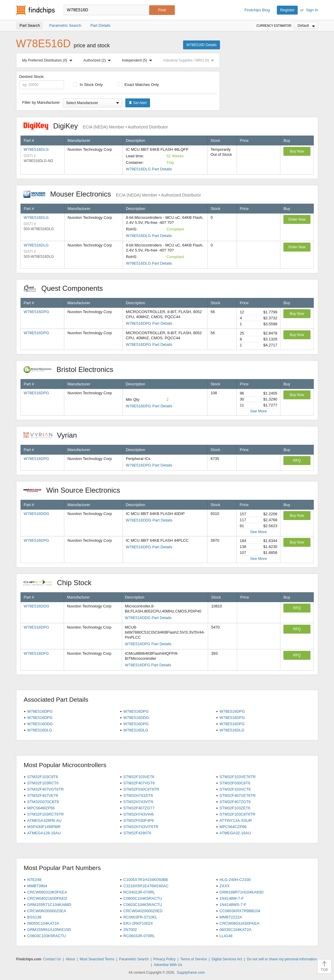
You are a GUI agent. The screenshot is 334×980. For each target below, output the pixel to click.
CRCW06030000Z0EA (47, 911)
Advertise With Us (168, 965)
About (70, 959)
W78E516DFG (36, 653)
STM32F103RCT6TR (45, 814)
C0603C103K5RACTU (46, 936)
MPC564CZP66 (233, 827)
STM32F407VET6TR (237, 796)
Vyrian (53, 435)
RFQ (297, 461)
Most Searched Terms (97, 959)
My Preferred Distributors (49, 60)
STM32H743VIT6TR (141, 827)
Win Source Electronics (75, 490)
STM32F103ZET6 (235, 808)
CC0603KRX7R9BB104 (240, 911)
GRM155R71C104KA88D (49, 905)
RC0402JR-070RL (139, 892)
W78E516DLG (36, 149)
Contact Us (52, 959)
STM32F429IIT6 (137, 833)
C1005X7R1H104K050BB (146, 880)
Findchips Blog (257, 10)
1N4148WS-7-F (233, 905)
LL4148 (226, 936)
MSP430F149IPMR (44, 827)
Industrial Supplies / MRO (190, 60)
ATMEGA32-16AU (235, 833)
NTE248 (34, 880)
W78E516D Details (201, 45)
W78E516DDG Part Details (149, 520)
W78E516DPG (36, 312)
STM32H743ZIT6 (138, 796)
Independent (138, 60)
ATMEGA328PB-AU (44, 820)
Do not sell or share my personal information (282, 959)
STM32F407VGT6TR (45, 789)
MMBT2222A (231, 917)
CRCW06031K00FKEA (239, 923)
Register (287, 10)
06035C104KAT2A (235, 930)
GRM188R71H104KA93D (241, 892)
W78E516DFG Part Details (148, 665)
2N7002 (130, 930)
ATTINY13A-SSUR (236, 820)
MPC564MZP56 (41, 808)
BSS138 (34, 917)
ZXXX (224, 886)
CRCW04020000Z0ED (143, 911)
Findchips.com (35, 10)
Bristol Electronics (72, 369)
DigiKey (96, 126)
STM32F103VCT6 (235, 789)
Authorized (98, 60)
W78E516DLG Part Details (149, 169)
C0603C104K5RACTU (143, 905)
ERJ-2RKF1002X (138, 923)
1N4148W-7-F (231, 898)
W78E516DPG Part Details (149, 323)
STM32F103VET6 (139, 777)
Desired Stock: (42, 82)
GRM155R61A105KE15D (49, 930)
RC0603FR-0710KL (140, 917)
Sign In (312, 10)
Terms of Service (194, 959)
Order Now (297, 219)
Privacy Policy (164, 959)
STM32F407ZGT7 (139, 808)
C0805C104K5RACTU (143, 898)
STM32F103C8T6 (42, 777)
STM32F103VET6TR (237, 777)
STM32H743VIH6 (138, 814)
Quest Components (66, 288)
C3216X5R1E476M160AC (146, 886)
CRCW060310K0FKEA (47, 892)
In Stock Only (88, 85)
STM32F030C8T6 (235, 783)
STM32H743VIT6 (138, 802)
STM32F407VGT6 (139, 783)
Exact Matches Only (138, 85)
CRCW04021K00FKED (47, 898)
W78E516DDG (37, 514)
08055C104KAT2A (43, 923)
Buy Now (297, 151)
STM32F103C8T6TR (237, 814)
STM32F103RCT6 (43, 783)
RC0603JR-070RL (139, 936)
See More (258, 411)
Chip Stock (61, 583)
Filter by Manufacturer (41, 102)
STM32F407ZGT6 (235, 802)
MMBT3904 (37, 886)
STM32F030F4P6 (139, 820)
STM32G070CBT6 (43, 802)
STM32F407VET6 (43, 796)
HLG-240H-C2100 (235, 880)
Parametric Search (134, 959)
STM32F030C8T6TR (141, 789)
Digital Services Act (227, 959)
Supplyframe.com (191, 973)
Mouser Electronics (112, 194)
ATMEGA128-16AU (44, 833)
